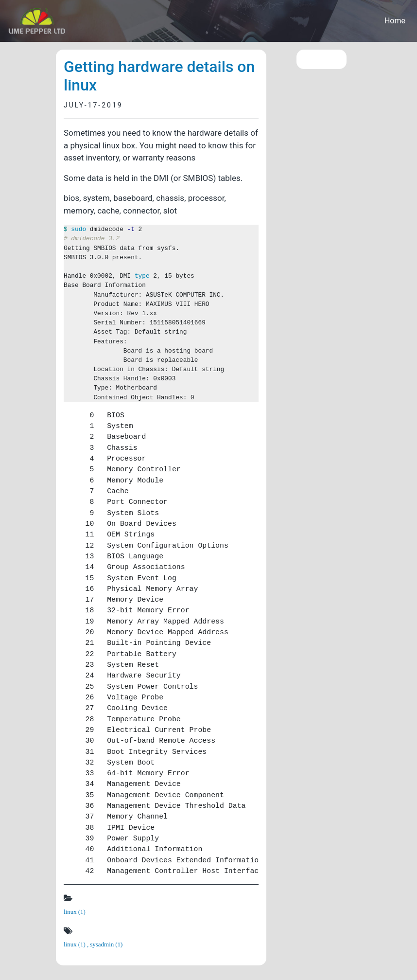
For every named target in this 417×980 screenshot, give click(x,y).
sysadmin (106, 944)
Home (395, 21)
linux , (77, 944)
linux (75, 912)
